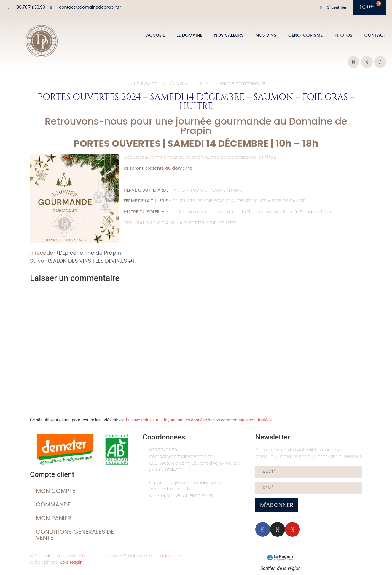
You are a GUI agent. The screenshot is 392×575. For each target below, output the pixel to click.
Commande (53, 504)
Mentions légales (100, 556)
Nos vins (266, 35)
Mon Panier (54, 518)
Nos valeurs (229, 35)
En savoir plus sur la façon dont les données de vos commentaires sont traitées (199, 420)
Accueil (155, 35)
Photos (344, 35)
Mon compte (56, 491)
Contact (375, 35)
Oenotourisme (305, 35)
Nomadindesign (160, 556)
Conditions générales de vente (75, 535)
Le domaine (189, 35)
